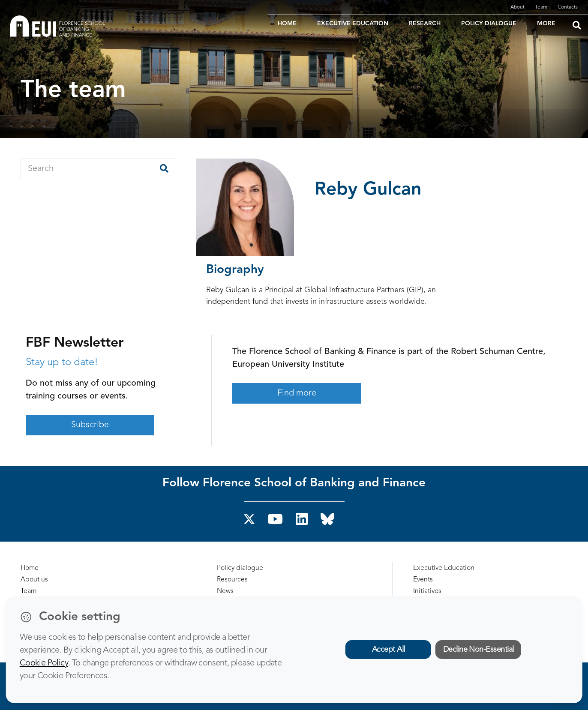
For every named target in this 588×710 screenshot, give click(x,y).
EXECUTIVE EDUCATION (353, 24)
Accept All (388, 650)
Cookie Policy (44, 663)
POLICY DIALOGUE (489, 24)
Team (541, 7)
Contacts (568, 7)
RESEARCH (425, 24)
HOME (287, 24)
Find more (297, 393)
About (517, 7)
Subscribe (90, 425)
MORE (546, 24)
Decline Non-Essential (478, 650)
